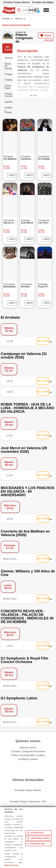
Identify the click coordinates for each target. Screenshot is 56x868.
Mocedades (10, 285)
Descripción (9, 58)
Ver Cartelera (9, 48)
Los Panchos (45, 222)
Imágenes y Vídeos (9, 110)
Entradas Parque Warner (16, 2)
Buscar (31, 10)
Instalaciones (9, 80)
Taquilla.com (9, 8)
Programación (9, 74)
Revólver (27, 285)
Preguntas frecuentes (9, 95)
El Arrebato (45, 158)
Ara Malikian (10, 158)
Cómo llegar (8, 87)
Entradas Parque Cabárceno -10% (28, 802)
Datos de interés (8, 66)
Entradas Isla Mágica (43, 2)
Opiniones (9, 102)
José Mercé (27, 222)
